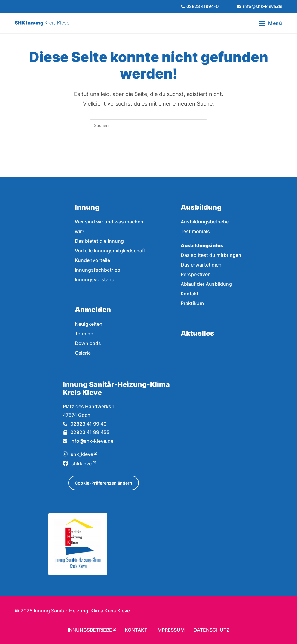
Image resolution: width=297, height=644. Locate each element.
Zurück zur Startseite (148, 156)
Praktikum (192, 303)
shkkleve (77, 464)
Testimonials (195, 231)
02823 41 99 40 (85, 424)
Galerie (83, 353)
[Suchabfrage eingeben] (148, 125)
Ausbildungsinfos (202, 245)
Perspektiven (196, 274)
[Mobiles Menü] (271, 23)
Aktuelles (197, 333)
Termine (84, 334)
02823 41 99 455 (86, 432)
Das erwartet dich (201, 265)
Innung (87, 207)
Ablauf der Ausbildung (206, 284)
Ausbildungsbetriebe (205, 222)
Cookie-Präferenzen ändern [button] (104, 483)
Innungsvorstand (95, 279)
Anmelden (93, 309)
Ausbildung (201, 207)
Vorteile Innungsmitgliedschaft (110, 251)
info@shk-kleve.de (88, 441)
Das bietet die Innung (99, 241)
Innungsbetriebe (90, 630)
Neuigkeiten (89, 324)
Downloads (88, 343)
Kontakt (190, 294)
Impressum (170, 630)
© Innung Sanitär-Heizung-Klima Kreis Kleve (72, 611)
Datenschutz (211, 630)
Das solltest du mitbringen (211, 255)
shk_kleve (78, 454)
